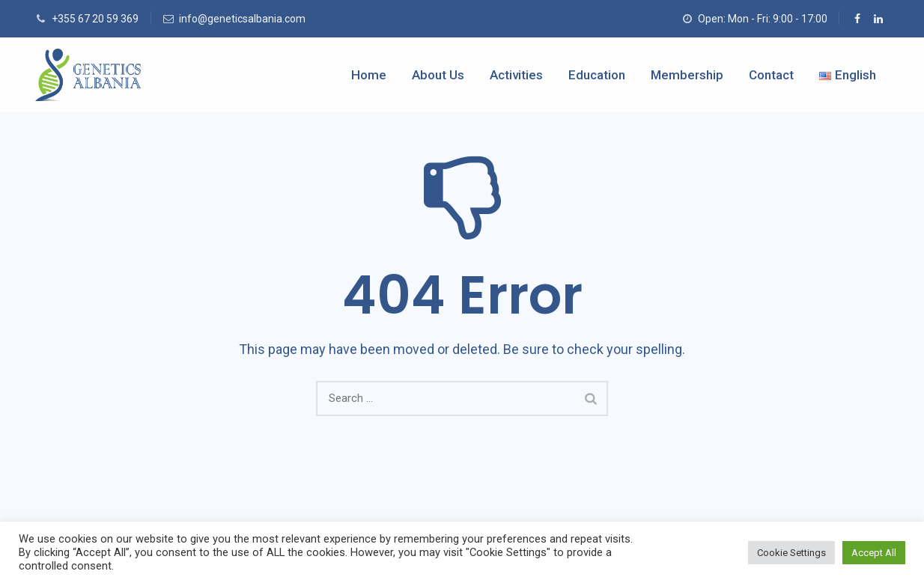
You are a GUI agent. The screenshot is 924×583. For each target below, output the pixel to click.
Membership (687, 75)
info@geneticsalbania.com (242, 19)
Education (597, 75)
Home (369, 75)
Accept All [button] (874, 553)
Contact (771, 75)
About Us (438, 75)
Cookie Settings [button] (791, 553)
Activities (516, 75)
